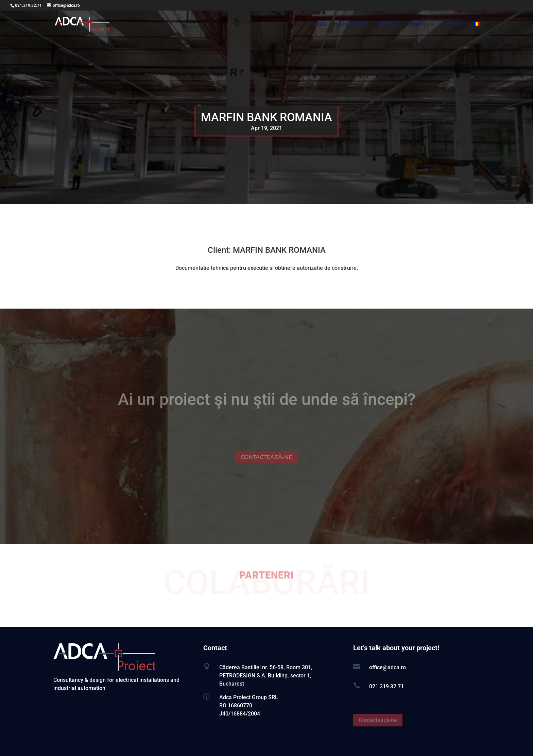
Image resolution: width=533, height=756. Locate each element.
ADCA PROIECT (352, 24)
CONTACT (454, 24)
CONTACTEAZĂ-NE (266, 463)
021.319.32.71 (28, 5)
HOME (320, 24)
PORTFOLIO (421, 24)
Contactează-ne (378, 726)
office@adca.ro (388, 667)
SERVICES (388, 24)
